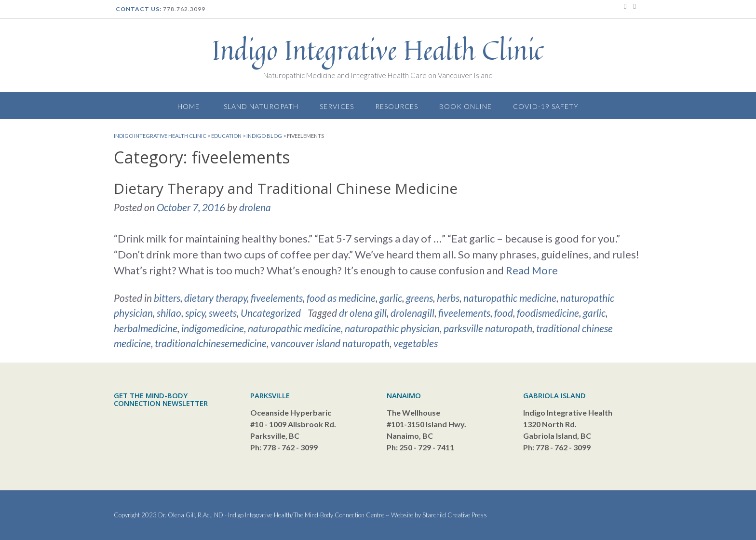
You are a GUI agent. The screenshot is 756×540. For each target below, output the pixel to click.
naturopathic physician (392, 328)
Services (337, 106)
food (504, 313)
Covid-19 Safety (546, 106)
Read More (532, 270)
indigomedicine (213, 328)
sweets (223, 313)
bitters (167, 298)
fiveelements (277, 298)
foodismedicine (548, 313)
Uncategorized (271, 313)
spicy (195, 313)
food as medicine (341, 298)
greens (419, 298)
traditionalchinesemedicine (211, 343)
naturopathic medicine (510, 298)
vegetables (416, 343)
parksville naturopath (488, 328)
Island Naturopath (260, 106)
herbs (448, 298)
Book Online (466, 106)
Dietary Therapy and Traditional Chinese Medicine (286, 188)
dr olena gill (363, 313)
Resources (397, 106)
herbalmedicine (146, 328)
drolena (255, 207)
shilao (169, 313)
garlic (391, 298)
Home (189, 106)
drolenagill (412, 313)
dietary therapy (216, 298)
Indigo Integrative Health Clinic (378, 50)
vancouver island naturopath (330, 343)
